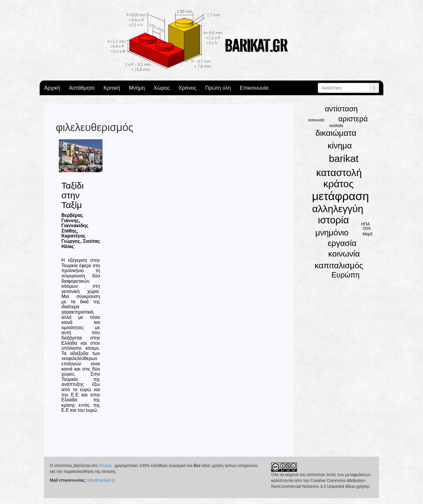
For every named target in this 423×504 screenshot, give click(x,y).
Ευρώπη (345, 275)
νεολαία (336, 125)
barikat (344, 159)
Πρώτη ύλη (218, 88)
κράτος (339, 184)
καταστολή (339, 173)
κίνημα (340, 146)
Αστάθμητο (82, 88)
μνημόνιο (332, 233)
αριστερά (353, 119)
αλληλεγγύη (338, 209)
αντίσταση (341, 109)
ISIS (367, 228)
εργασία (342, 243)
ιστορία (333, 220)
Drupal (105, 466)
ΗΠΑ (365, 224)
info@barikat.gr (101, 480)
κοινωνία (344, 254)
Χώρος (162, 88)
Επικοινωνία (254, 88)
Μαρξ (367, 234)
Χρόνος (187, 88)
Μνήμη (137, 88)
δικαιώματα (336, 133)
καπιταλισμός (339, 266)
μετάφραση (340, 196)
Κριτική (112, 88)
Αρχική (52, 88)
